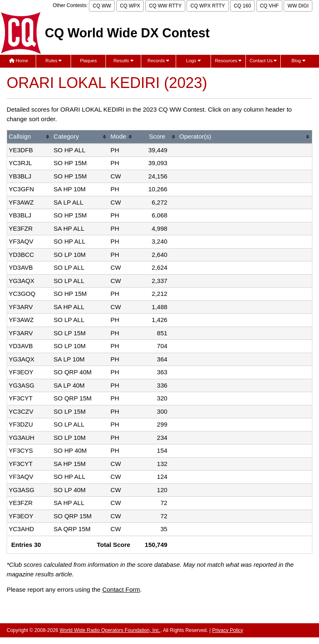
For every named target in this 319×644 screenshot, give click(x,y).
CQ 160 (242, 6)
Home (19, 61)
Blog (298, 61)
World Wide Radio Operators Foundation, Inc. (110, 630)
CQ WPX (130, 6)
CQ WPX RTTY (207, 6)
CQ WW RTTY (165, 6)
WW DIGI (298, 6)
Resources (228, 61)
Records (158, 61)
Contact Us (263, 61)
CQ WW (102, 6)
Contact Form (121, 589)
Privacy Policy (228, 630)
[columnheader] (29, 137)
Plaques (89, 61)
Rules (53, 61)
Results (123, 61)
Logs (193, 61)
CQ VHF (269, 6)
